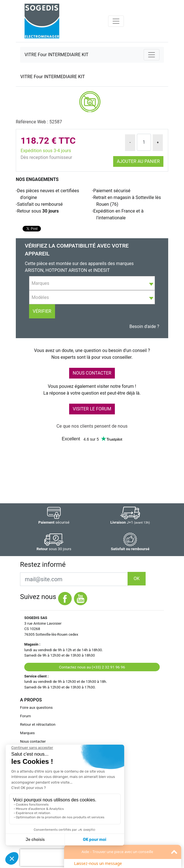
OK (136, 579)
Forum (25, 716)
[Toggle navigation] (116, 21)
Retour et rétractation (38, 724)
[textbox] (92, 283)
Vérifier (42, 311)
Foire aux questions (36, 708)
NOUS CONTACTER (92, 373)
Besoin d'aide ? (144, 326)
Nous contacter (33, 741)
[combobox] (92, 283)
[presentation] (56, 858)
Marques (27, 733)
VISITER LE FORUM (92, 409)
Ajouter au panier (138, 161)
